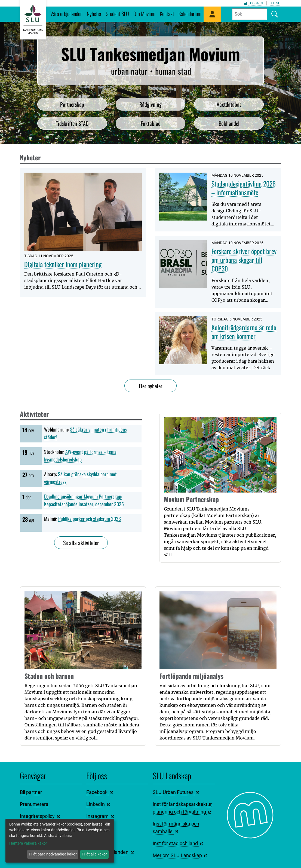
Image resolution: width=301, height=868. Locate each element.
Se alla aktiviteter (81, 543)
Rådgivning (150, 104)
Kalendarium (190, 14)
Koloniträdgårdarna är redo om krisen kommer (244, 332)
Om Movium (144, 14)
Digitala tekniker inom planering (63, 264)
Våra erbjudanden (66, 14)
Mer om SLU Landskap (180, 855)
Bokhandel (229, 123)
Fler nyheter (150, 386)
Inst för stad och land (178, 843)
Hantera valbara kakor (28, 843)
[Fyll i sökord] (250, 14)
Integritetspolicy (40, 816)
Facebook (100, 792)
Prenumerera (34, 804)
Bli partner (31, 792)
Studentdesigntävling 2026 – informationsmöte (244, 188)
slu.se (275, 3)
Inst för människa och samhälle (176, 828)
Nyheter (94, 14)
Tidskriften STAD (72, 123)
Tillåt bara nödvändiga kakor (53, 854)
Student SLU (117, 14)
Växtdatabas (229, 104)
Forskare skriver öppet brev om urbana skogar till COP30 (244, 260)
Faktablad (151, 123)
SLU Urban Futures (176, 792)
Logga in (254, 3)
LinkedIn (98, 804)
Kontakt (167, 14)
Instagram (100, 816)
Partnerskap (72, 104)
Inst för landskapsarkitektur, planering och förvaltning (183, 808)
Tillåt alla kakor (94, 854)
